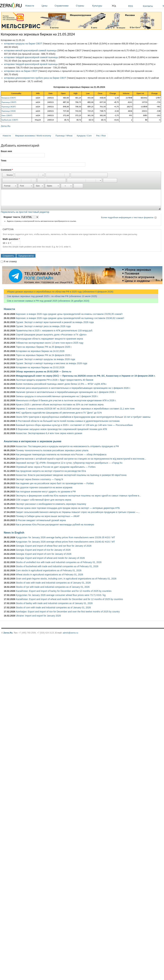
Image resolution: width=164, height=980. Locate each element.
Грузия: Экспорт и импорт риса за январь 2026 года (43, 326)
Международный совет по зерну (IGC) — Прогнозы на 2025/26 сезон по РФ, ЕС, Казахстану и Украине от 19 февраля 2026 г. (86, 376)
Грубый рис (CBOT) (10, 120)
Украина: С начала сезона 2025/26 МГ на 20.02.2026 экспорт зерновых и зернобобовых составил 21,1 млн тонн (75, 409)
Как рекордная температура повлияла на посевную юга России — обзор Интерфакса (61, 454)
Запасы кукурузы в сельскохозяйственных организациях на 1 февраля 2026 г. (57, 396)
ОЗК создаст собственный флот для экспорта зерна (43, 500)
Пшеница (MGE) (9, 111)
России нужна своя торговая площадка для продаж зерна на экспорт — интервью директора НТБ (68, 508)
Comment (7, 170)
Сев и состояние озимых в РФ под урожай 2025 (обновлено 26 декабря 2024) (47, 301)
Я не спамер (10, 261)
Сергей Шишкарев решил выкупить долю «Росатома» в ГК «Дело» (51, 335)
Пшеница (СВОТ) (9, 102)
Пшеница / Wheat (64, 136)
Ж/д (114, 6)
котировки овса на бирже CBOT (21, 71)
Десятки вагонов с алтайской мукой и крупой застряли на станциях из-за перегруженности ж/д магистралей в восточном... (81, 459)
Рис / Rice (101, 136)
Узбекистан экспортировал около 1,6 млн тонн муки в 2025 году (50, 343)
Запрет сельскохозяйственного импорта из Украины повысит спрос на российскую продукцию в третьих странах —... (78, 512)
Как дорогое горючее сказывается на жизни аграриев (44, 487)
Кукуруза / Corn (84, 136)
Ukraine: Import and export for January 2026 (38, 616)
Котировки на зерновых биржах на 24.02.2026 (40, 351)
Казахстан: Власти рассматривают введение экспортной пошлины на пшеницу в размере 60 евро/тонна (71, 475)
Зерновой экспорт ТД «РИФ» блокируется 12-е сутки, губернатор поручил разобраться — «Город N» (69, 463)
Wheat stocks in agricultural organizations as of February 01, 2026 (49, 575)
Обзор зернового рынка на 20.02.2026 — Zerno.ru (44, 372)
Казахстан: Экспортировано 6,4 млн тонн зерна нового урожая (49, 433)
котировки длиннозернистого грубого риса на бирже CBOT (35, 78)
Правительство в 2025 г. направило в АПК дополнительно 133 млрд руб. (54, 331)
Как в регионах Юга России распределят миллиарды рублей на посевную (55, 525)
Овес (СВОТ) (7, 115)
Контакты (148, 6)
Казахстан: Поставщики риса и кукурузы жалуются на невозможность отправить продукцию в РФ (67, 446)
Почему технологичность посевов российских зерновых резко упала (52, 450)
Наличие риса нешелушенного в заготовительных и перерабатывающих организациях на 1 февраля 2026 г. (73, 388)
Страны (83, 6)
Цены (47, 6)
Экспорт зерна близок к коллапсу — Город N (39, 479)
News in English (14, 533)
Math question (11, 239)
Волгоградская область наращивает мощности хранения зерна (49, 339)
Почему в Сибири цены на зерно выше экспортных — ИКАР (48, 516)
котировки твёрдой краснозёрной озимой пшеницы (31, 57)
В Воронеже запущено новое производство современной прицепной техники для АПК (61, 429)
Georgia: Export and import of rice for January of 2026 (43, 550)
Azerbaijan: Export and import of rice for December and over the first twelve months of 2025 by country (68, 612)
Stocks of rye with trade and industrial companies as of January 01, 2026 (53, 587)
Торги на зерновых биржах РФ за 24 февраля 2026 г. (44, 355)
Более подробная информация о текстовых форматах (127, 217)
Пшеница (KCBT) (9, 107)
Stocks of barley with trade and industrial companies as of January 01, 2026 (54, 603)
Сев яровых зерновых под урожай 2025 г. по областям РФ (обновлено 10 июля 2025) (50, 296)
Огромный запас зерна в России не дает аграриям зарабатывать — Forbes (56, 467)
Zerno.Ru (6, 126)
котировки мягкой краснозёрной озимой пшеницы (30, 50)
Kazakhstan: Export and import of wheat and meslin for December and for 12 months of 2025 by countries (69, 599)
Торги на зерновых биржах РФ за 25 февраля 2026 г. (44, 347)
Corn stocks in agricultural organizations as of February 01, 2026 (49, 570)
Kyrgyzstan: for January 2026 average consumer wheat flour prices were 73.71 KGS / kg (61, 595)
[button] (8, 175)
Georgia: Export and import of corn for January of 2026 (44, 554)
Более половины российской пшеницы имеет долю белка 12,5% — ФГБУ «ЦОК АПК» (61, 384)
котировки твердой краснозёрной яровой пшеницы (31, 64)
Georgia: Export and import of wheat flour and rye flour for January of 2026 (54, 546)
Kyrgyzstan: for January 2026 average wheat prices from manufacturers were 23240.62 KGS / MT (65, 542)
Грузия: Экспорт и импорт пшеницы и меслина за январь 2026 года (52, 363)
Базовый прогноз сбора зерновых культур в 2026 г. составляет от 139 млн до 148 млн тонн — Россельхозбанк (74, 425)
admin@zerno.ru (70, 633)
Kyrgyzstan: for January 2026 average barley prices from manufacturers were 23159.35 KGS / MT (65, 537)
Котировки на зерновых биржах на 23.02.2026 (40, 367)
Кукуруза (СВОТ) (9, 98)
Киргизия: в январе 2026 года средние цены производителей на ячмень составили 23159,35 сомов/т (69, 314)
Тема (4, 161)
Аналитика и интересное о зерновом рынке (33, 441)
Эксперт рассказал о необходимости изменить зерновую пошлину (51, 504)
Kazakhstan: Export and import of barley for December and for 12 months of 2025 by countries (64, 591)
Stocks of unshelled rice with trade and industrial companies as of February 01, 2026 (59, 562)
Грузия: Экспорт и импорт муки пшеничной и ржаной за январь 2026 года (55, 322)
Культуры (101, 6)
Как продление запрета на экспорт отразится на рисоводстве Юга (51, 471)
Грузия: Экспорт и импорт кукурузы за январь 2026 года (45, 359)
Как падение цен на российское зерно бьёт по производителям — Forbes (55, 483)
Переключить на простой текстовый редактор (25, 212)
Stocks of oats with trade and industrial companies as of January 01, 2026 (53, 583)
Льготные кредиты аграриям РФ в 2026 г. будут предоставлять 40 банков (55, 380)
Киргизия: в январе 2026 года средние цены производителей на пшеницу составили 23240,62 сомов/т (70, 318)
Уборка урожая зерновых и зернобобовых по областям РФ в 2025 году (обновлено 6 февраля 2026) (59, 292)
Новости (33, 6)
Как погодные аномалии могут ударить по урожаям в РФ (46, 492)
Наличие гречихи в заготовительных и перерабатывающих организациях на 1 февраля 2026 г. (66, 392)
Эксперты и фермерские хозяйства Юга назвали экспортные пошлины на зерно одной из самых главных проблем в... (78, 496)
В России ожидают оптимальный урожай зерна (41, 520)
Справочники (64, 6)
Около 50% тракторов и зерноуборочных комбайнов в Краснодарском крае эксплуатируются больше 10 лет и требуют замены (83, 417)
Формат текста (12, 217)
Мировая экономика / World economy (33, 136)
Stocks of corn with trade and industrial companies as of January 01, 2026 (53, 607)
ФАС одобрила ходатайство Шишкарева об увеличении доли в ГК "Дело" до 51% (59, 413)
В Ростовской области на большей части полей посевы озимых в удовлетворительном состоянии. (68, 421)
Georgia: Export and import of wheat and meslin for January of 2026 (50, 558)
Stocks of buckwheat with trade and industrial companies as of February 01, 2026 (57, 566)
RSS (131, 6)
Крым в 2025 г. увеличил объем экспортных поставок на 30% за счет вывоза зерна (60, 405)
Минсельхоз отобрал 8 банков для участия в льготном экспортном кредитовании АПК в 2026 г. (66, 400)
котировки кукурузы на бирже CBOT (23, 44)
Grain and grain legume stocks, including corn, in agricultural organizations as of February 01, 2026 (66, 579)
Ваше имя (6, 151)
